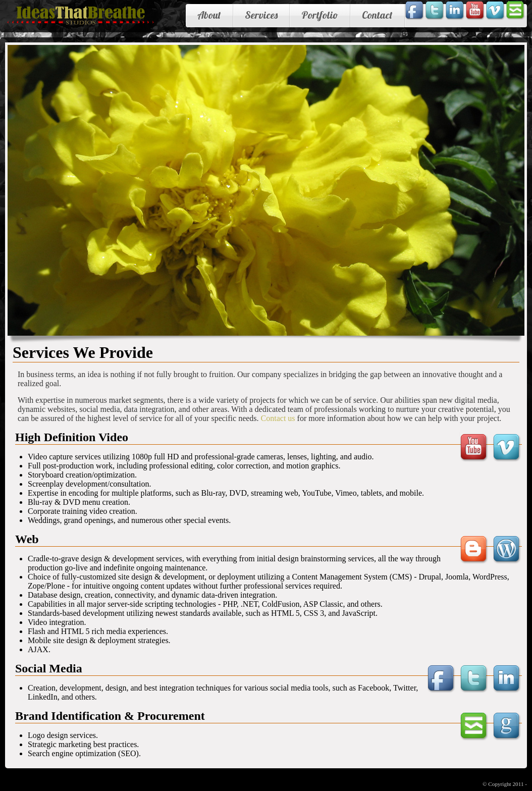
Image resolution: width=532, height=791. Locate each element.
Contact (377, 15)
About (209, 15)
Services (261, 15)
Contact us (278, 418)
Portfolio (320, 15)
